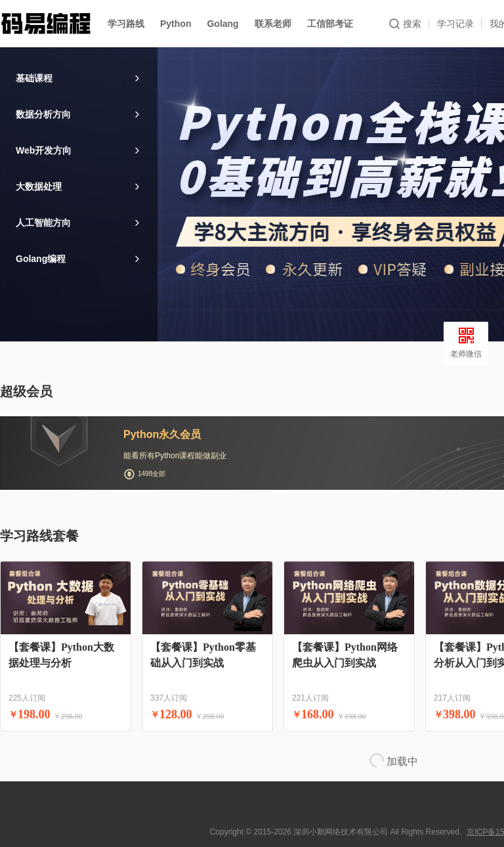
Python (176, 24)
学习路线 (126, 24)
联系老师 (273, 24)
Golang (222, 24)
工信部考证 (330, 24)
